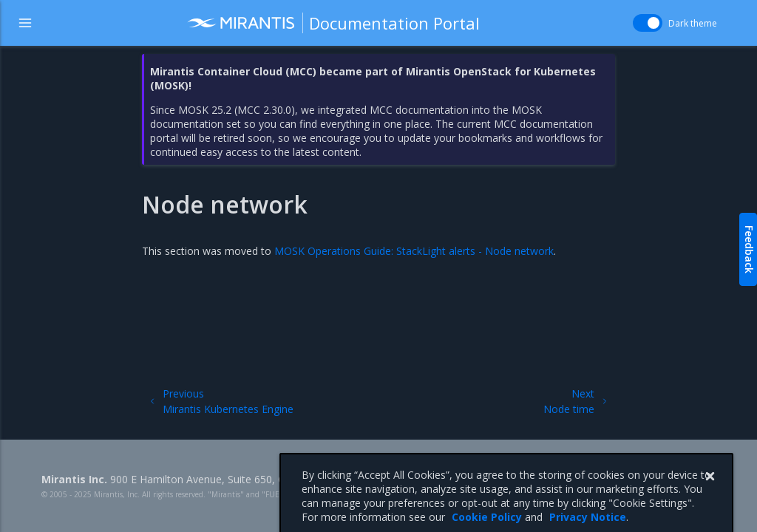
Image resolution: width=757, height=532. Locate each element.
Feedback (749, 249)
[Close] (710, 486)
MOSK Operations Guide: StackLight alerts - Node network (414, 251)
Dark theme (693, 23)
